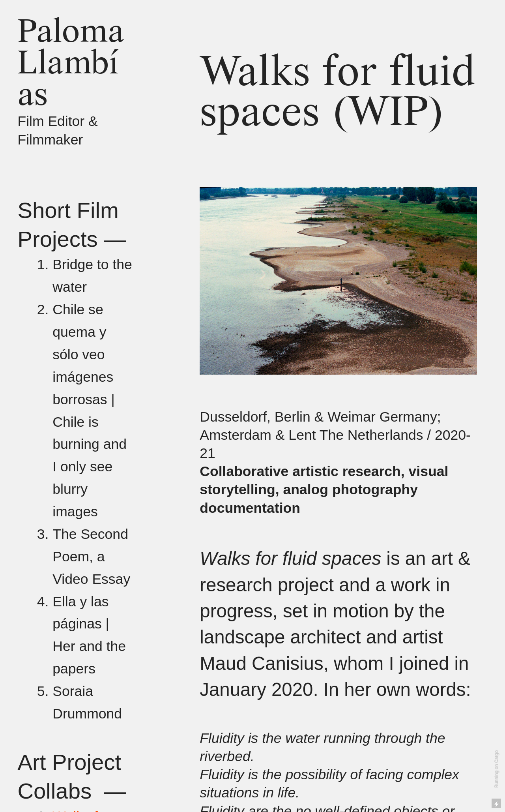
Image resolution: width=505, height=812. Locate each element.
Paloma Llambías (71, 65)
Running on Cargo (497, 769)
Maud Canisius (261, 663)
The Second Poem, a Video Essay (91, 557)
